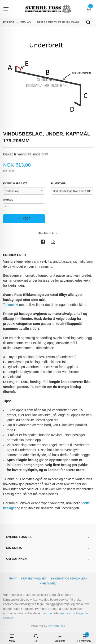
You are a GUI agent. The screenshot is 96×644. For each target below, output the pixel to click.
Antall (8, 200)
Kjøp (24, 219)
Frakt (13, 579)
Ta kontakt (11, 305)
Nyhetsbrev (48, 583)
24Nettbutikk (57, 626)
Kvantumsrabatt (15, 183)
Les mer (47, 613)
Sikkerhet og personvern (69, 579)
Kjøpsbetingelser (34, 579)
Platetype (58, 183)
